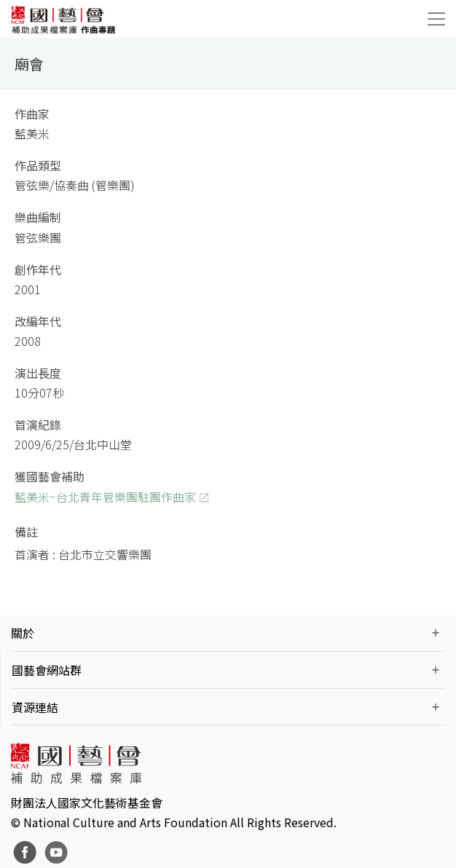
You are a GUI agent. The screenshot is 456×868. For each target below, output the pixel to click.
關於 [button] (23, 633)
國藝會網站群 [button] (47, 670)
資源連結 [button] (35, 707)
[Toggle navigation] (436, 19)
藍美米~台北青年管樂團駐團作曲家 (105, 497)
